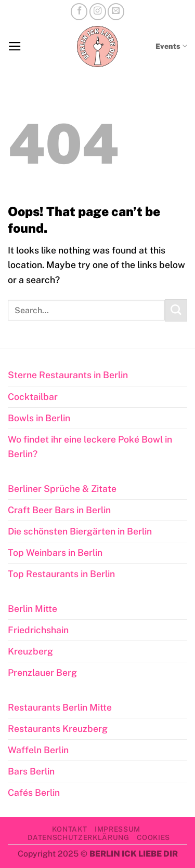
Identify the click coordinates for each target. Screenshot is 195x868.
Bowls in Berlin (39, 418)
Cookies (153, 837)
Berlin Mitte (32, 609)
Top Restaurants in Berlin (61, 574)
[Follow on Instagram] (98, 11)
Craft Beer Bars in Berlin (59, 510)
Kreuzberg (30, 651)
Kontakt (70, 829)
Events (171, 46)
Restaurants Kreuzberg (58, 729)
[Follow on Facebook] (79, 11)
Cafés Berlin (34, 792)
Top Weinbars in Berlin (55, 552)
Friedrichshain (38, 630)
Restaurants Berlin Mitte (60, 707)
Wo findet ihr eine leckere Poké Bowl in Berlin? (90, 446)
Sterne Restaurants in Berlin (68, 375)
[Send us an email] (116, 11)
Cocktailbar (33, 397)
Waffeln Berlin (38, 750)
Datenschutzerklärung (78, 837)
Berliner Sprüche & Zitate (62, 489)
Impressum (118, 829)
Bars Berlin (31, 771)
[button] (15, 46)
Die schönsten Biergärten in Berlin (80, 531)
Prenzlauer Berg (42, 672)
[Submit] (176, 310)
